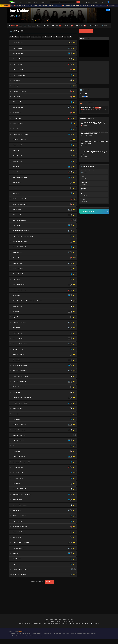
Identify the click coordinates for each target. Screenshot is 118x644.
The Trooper (17, 97)
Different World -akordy (20, 292)
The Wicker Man (18, 64)
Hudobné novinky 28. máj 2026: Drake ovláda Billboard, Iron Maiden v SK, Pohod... (36, 6)
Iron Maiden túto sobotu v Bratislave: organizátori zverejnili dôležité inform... (82, 6)
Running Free (17, 569)
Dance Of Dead (18, 173)
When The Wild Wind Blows (21, 249)
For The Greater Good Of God (22, 406)
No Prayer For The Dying (21, 531)
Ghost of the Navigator (20, 222)
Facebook (95, 629)
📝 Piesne (25, 26)
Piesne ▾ (29, 2)
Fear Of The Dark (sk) (20, 75)
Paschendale (17, 450)
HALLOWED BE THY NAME (22, 233)
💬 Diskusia (81, 26)
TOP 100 (35, 2)
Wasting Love (17, 168)
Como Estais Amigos (19, 287)
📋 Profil (46, 26)
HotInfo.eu (21, 637)
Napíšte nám (64, 629)
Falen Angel (16, 395)
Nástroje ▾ (96, 2)
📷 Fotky (69, 26)
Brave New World (18, 70)
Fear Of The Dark (18, 43)
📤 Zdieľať (49, 20)
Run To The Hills (18, 130)
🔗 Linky (104, 26)
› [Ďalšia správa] (117, 6)
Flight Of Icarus (18, 319)
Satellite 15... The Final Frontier (22, 401)
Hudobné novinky (53, 629)
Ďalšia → (49, 587)
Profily (34, 629)
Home (21, 629)
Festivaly (42, 2)
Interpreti (27, 629)
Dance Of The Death (19, 536)
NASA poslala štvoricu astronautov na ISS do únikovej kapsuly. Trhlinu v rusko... (31, 641)
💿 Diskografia (94, 26)
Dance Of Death (18, 146)
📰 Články (57, 26)
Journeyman (17, 81)
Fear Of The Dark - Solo (20, 244)
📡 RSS (87, 629)
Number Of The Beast (20, 276)
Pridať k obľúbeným (86, 31)
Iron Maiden (20, 11)
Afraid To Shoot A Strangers (22, 547)
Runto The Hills (18, 59)
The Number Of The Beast (21, 135)
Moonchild (16, 558)
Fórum (88, 2)
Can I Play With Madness (21, 178)
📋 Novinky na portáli (77, 629)
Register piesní (42, 629)
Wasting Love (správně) (20, 580)
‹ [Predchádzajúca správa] (11, 6)
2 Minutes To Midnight (20, 92)
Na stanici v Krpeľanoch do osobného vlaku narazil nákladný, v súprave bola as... (31, 639)
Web (108, 10)
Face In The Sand (18, 471)
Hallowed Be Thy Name (20, 102)
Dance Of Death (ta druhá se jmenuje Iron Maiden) (29, 303)
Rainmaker (16, 314)
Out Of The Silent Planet (20, 206)
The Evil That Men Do (20, 390)
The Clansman (17, 563)
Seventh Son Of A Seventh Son (22, 498)
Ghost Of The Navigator (20, 384)
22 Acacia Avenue (18, 482)
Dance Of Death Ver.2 (20, 357)
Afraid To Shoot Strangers (21, 368)
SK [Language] (104, 2)
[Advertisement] (43, 602)
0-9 (10, 37)
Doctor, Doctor (17, 119)
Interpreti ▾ (21, 2)
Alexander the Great (19, 444)
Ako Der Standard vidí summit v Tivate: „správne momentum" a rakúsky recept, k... (75, 639)
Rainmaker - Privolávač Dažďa (22, 466)
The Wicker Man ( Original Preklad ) (24, 238)
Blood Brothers (17, 162)
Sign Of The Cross (18, 341)
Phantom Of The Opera (20, 553)
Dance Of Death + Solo (20, 439)
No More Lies (17, 260)
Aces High (16, 86)
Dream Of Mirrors (18, 352)
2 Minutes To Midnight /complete (23, 347)
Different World (18, 504)
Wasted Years (17, 113)
